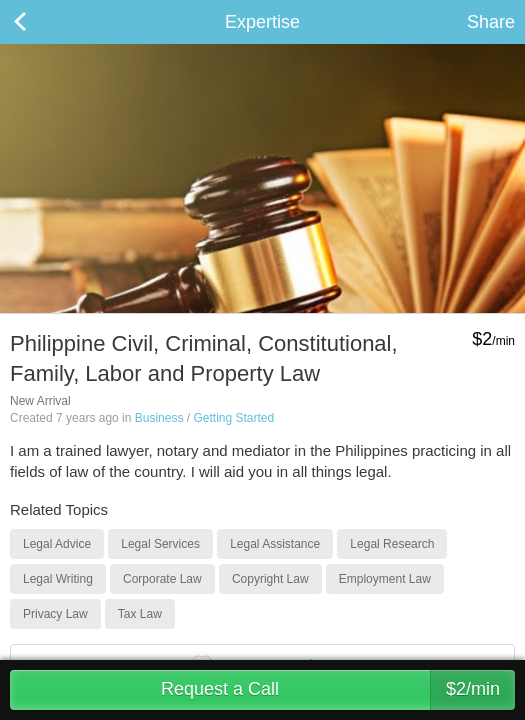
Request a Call (338, 690)
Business (159, 418)
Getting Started (233, 418)
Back (40, 22)
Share (491, 22)
